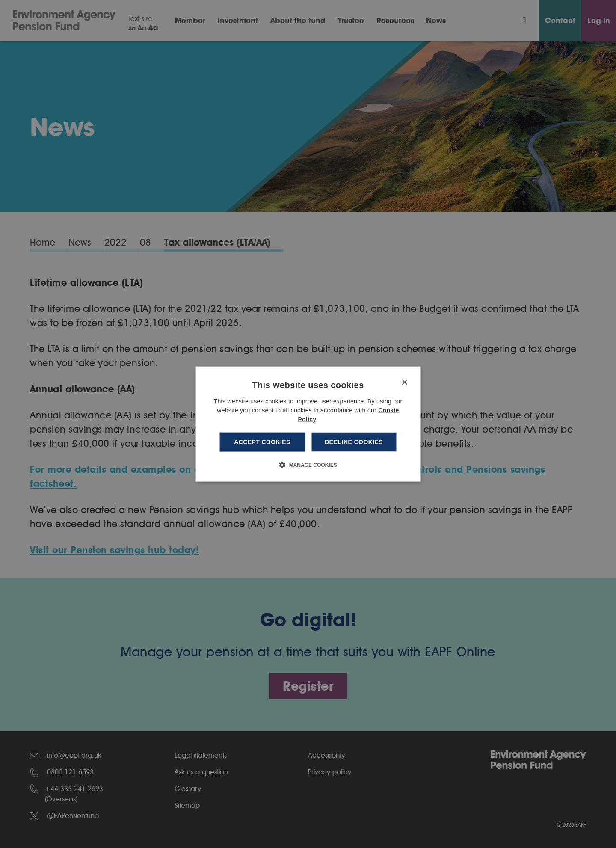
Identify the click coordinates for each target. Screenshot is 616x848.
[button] (308, 464)
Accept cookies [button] (262, 442)
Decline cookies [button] (354, 442)
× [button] (404, 383)
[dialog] (308, 424)
